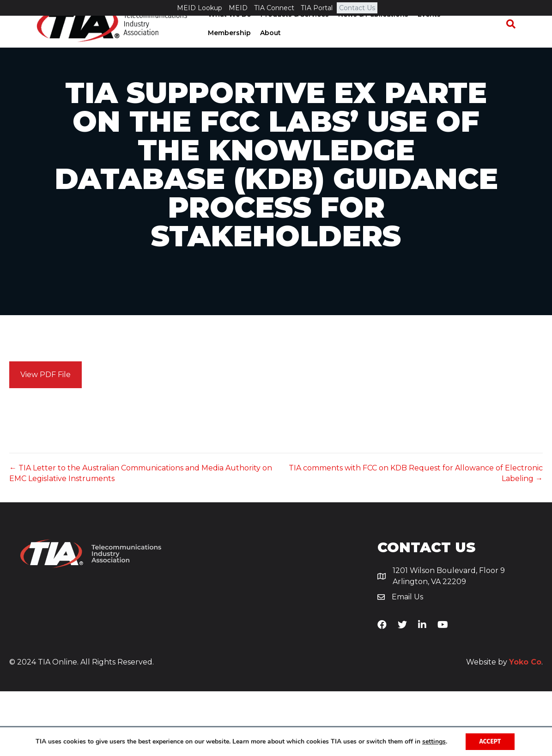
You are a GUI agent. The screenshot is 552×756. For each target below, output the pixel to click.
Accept (490, 741)
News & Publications (370, 31)
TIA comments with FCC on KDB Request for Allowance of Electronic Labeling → (416, 538)
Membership (468, 31)
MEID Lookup (200, 8)
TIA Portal (317, 8)
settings (434, 742)
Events (426, 31)
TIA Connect (274, 8)
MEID (238, 8)
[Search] (515, 40)
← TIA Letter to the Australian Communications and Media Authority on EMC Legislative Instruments (141, 538)
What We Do (226, 31)
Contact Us (357, 8)
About (215, 49)
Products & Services (291, 31)
